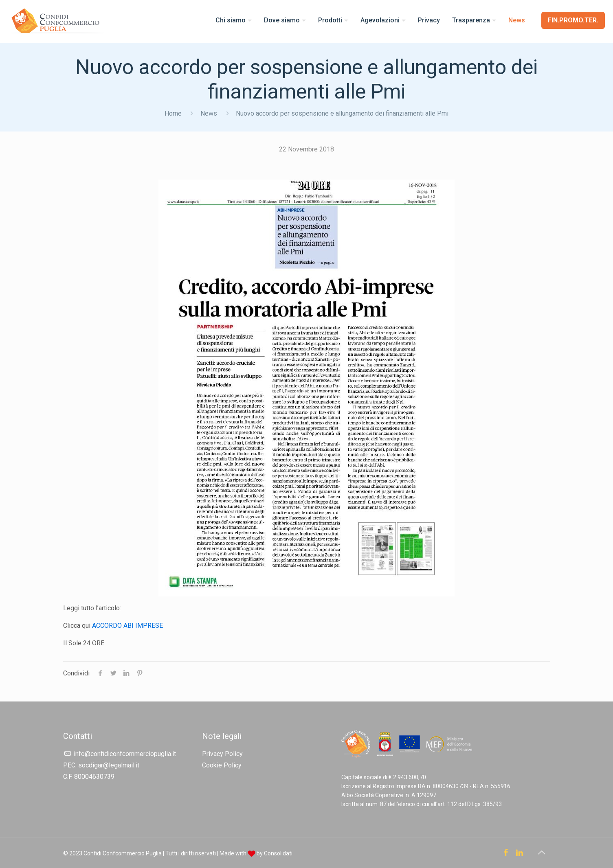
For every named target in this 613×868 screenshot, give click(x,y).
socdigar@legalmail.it (109, 765)
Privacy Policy (222, 754)
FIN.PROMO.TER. (573, 20)
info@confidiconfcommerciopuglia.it (125, 754)
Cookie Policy (222, 765)
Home (173, 113)
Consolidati (278, 853)
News (209, 113)
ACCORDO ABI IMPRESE (127, 626)
